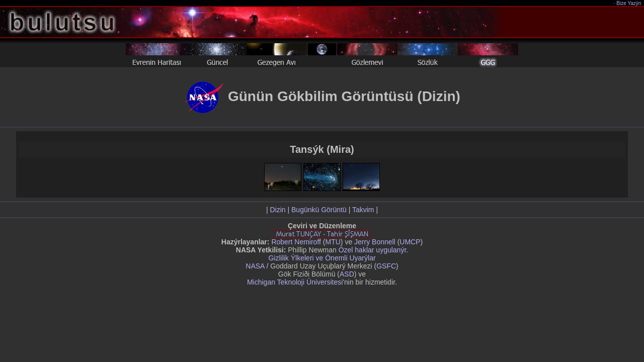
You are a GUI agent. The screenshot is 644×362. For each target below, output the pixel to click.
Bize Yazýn (629, 3)
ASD (347, 274)
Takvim (363, 210)
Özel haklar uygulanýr (373, 250)
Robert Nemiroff (296, 242)
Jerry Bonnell (375, 242)
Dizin (277, 210)
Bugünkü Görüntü (319, 210)
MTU (333, 242)
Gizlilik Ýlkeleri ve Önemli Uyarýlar (322, 258)
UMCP (410, 242)
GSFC (386, 266)
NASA (255, 266)
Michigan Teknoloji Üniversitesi (295, 282)
